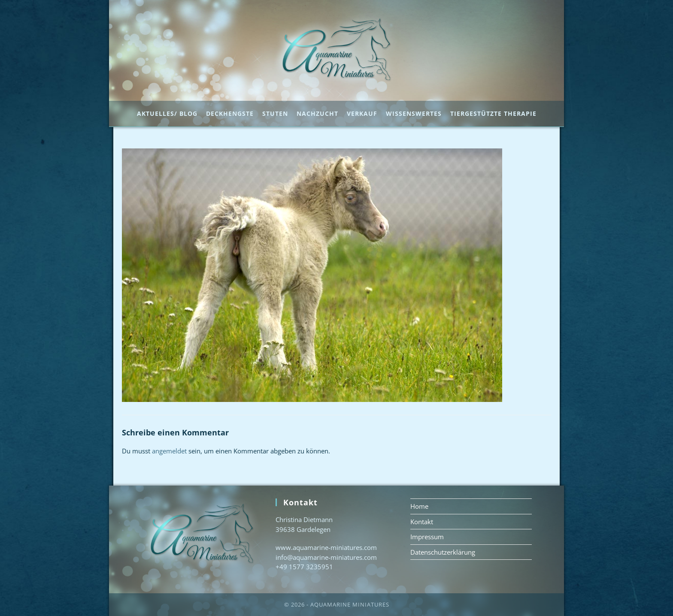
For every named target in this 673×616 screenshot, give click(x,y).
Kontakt (422, 522)
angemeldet (169, 451)
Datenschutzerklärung (443, 552)
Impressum (427, 537)
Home (419, 506)
